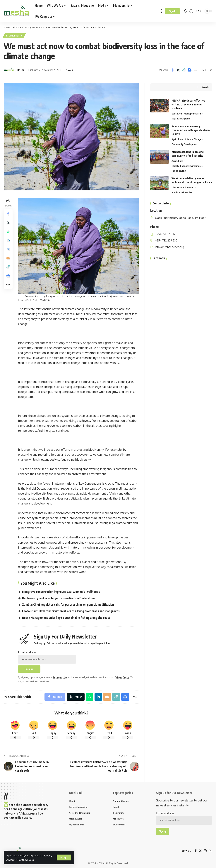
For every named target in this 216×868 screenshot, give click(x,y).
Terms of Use (27, 859)
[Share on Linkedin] (8, 240)
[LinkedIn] (210, 851)
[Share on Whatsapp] (8, 232)
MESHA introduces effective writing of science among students (188, 104)
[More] (195, 70)
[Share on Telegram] (8, 249)
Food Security (179, 171)
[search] (191, 11)
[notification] (185, 11)
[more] (162, 11)
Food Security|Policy (182, 192)
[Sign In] (172, 11)
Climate (175, 187)
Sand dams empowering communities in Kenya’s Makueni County (191, 130)
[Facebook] (196, 851)
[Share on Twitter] (178, 70)
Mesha (21, 70)
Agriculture (177, 139)
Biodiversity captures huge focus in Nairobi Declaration (58, 598)
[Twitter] (200, 851)
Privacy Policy (122, 677)
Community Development (185, 144)
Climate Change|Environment (187, 166)
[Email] (8, 258)
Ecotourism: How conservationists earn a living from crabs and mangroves (71, 611)
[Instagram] (205, 851)
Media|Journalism (193, 113)
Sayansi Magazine (181, 118)
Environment (188, 187)
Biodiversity (14, 36)
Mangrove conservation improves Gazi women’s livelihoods (61, 592)
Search (205, 87)
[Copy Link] (184, 70)
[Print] (189, 70)
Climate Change (193, 139)
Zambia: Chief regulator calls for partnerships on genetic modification (68, 605)
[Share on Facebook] (172, 70)
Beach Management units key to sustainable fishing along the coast (66, 618)
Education (177, 113)
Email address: (47, 657)
